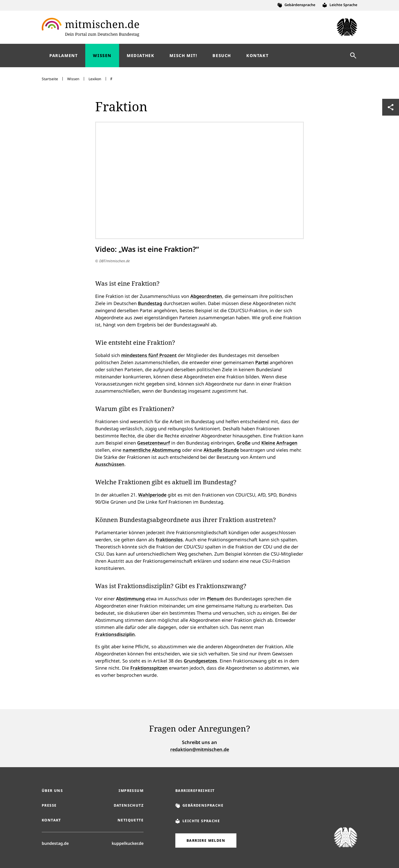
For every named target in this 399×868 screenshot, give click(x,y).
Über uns (52, 790)
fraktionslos (169, 540)
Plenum (215, 599)
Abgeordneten (206, 296)
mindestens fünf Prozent (149, 355)
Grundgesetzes (200, 661)
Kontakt (51, 820)
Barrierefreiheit (195, 790)
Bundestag (150, 303)
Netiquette (131, 820)
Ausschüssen (110, 464)
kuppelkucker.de (128, 843)
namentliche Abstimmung (152, 450)
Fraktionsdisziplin (115, 634)
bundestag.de (55, 843)
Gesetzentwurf (154, 443)
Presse (49, 805)
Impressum (131, 790)
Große (244, 443)
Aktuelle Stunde (221, 450)
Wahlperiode (152, 495)
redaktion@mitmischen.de (200, 749)
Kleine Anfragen (279, 443)
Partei (262, 362)
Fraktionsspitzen (149, 668)
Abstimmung (130, 599)
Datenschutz (129, 805)
